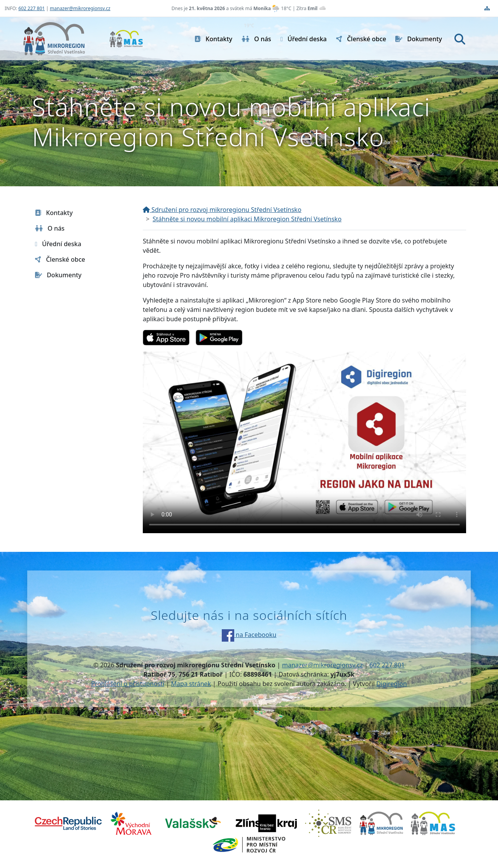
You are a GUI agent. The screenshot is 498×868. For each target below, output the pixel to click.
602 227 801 (32, 8)
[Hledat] (460, 39)
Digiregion (392, 684)
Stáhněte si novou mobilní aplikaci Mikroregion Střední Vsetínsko (247, 219)
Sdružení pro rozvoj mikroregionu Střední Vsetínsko (222, 210)
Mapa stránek (191, 684)
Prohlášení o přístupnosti (128, 684)
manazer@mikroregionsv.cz (80, 8)
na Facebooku (249, 635)
